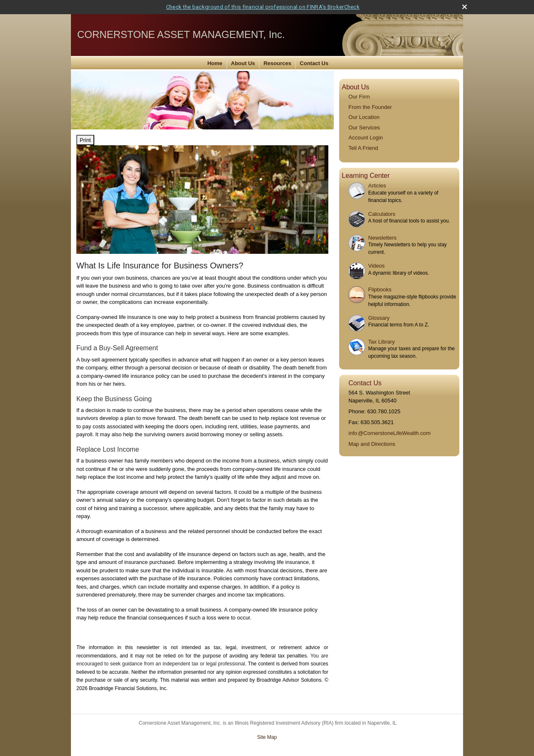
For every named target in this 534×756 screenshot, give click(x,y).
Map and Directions (372, 444)
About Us (243, 63)
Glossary (379, 318)
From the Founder (370, 107)
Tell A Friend (363, 148)
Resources (277, 63)
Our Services (364, 128)
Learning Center (366, 176)
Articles (377, 186)
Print (85, 140)
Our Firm (359, 97)
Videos (377, 266)
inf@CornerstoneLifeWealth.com (389, 433)
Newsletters (383, 238)
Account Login (365, 138)
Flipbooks (380, 290)
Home (215, 63)
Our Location (364, 117)
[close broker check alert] (465, 7)
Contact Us (314, 63)
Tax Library (382, 342)
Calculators (382, 214)
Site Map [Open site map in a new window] (267, 737)
